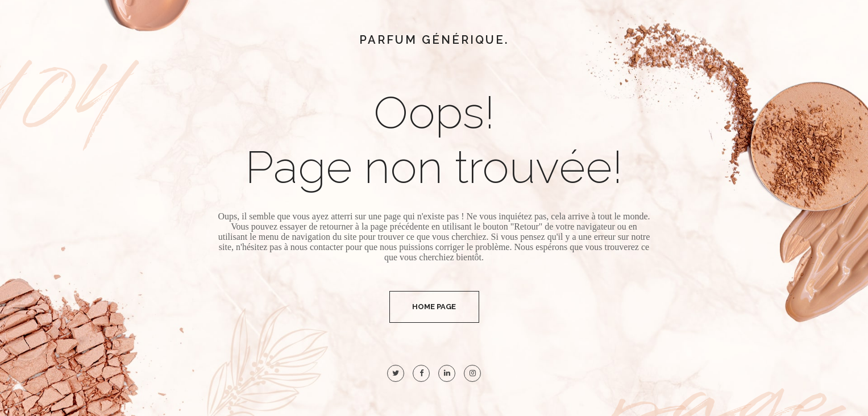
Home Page (434, 307)
